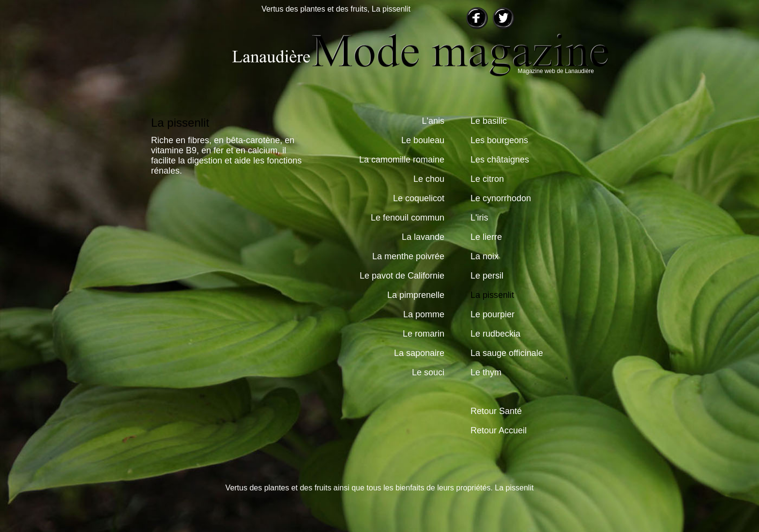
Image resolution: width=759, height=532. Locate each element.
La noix (485, 256)
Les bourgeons (499, 140)
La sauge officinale (507, 353)
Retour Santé (496, 411)
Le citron (487, 179)
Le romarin (424, 334)
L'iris (479, 218)
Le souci (428, 372)
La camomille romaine (402, 160)
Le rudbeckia (495, 334)
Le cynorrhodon (501, 198)
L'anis (433, 121)
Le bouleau (423, 140)
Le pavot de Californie (402, 276)
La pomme (424, 314)
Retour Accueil (499, 430)
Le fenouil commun (408, 218)
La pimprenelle (416, 295)
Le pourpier (493, 314)
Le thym (486, 372)
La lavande (423, 237)
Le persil (487, 276)
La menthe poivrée (408, 256)
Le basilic (489, 121)
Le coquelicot (419, 198)
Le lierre (486, 237)
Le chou (429, 179)
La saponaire (419, 353)
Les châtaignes (500, 160)
